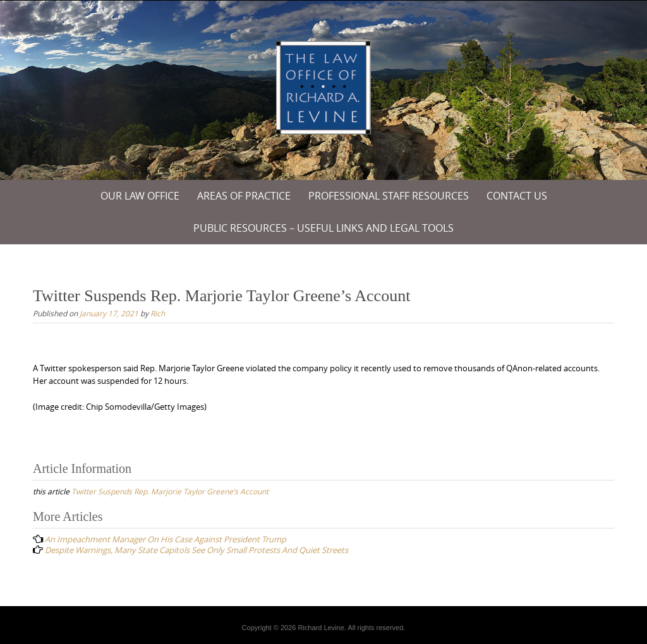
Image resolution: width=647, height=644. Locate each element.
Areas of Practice (244, 196)
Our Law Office (140, 196)
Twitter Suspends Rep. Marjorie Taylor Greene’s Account (170, 491)
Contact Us (517, 196)
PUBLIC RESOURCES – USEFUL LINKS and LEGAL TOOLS (323, 228)
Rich (158, 313)
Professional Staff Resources (389, 196)
